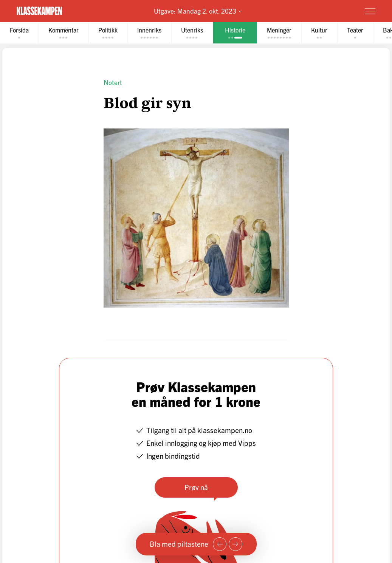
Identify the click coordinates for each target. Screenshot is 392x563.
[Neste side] (236, 544)
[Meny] (370, 11)
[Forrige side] (220, 544)
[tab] (19, 33)
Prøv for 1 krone (326, 11)
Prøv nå (196, 487)
